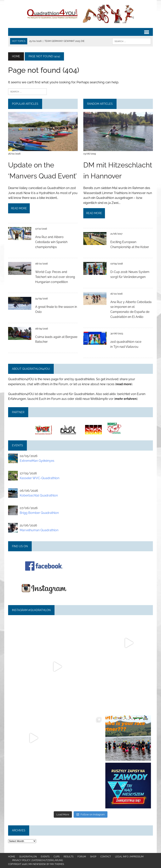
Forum (82, 857)
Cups (57, 857)
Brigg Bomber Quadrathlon (39, 513)
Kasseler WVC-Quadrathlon (40, 478)
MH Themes (57, 864)
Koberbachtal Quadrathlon (39, 495)
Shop (93, 857)
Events (45, 857)
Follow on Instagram (91, 814)
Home (12, 857)
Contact (106, 857)
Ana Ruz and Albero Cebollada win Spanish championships (51, 242)
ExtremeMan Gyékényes (37, 461)
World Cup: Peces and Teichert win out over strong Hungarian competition (55, 277)
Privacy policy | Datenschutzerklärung (38, 860)
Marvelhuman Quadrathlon (39, 530)
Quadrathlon (28, 857)
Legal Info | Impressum (129, 857)
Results (69, 857)
